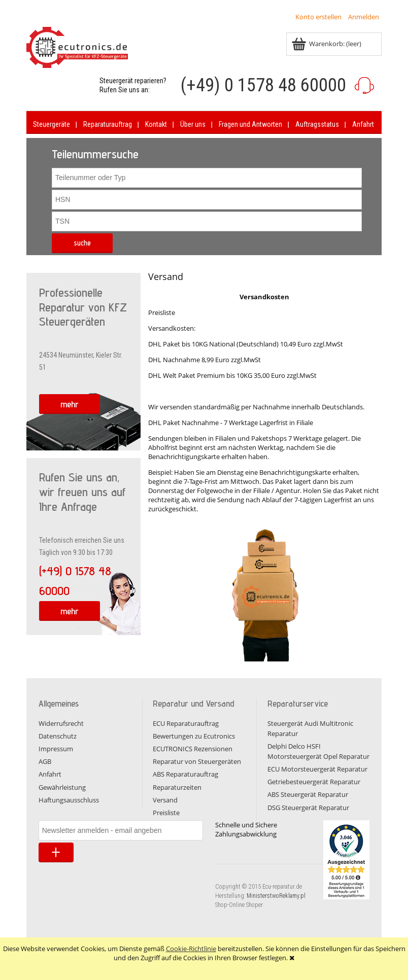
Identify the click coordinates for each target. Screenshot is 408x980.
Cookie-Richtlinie (191, 949)
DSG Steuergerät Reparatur (308, 808)
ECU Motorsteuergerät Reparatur (317, 769)
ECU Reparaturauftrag (186, 723)
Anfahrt (50, 774)
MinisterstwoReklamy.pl (276, 896)
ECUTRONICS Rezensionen (193, 749)
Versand (165, 800)
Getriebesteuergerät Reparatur (314, 782)
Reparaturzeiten (177, 787)
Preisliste (166, 813)
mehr (70, 404)
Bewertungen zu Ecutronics (194, 736)
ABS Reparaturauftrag (185, 774)
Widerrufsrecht (61, 723)
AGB (45, 761)
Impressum (56, 749)
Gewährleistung (62, 787)
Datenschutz (58, 736)
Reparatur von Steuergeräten (197, 761)
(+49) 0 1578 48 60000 (263, 85)
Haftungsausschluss (69, 800)
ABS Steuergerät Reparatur (308, 794)
